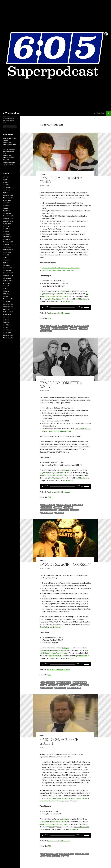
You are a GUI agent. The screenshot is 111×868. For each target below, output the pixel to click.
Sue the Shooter (47, 688)
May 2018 (6, 260)
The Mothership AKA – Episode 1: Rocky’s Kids (10, 151)
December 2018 (8, 242)
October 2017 (7, 278)
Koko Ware (75, 510)
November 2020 (8, 198)
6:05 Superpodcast (11, 113)
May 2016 (6, 322)
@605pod (66, 291)
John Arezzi (54, 685)
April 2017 (6, 294)
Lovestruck (65, 685)
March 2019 (7, 234)
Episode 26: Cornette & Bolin (61, 385)
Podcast (43, 174)
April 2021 (6, 193)
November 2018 (8, 244)
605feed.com (82, 299)
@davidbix (45, 294)
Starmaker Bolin (47, 513)
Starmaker (83, 328)
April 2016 (6, 325)
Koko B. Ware (64, 510)
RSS (49, 318)
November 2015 (8, 338)
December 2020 (8, 195)
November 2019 (8, 218)
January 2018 (7, 270)
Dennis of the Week (82, 326)
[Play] (42, 308)
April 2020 (6, 208)
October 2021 (7, 190)
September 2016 (8, 312)
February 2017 (8, 299)
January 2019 (7, 239)
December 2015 (8, 335)
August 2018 (7, 252)
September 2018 (8, 250)
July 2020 (6, 203)
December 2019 (8, 216)
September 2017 (8, 281)
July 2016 (6, 317)
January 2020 (7, 213)
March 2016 (7, 327)
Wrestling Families (74, 688)
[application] (65, 308)
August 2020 (7, 200)
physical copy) (55, 627)
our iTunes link (68, 301)
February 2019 (8, 237)
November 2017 (8, 275)
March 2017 (7, 296)
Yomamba (65, 856)
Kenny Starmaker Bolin (60, 328)
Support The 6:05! (99, 113)
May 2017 (6, 291)
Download (66, 313)
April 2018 (6, 263)
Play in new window (54, 313)
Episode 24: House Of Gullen (59, 741)
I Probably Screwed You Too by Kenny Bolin (58, 270)
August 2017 (7, 283)
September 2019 (8, 221)
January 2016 (7, 333)
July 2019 (6, 226)
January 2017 (7, 301)
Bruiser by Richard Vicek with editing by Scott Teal (61, 268)
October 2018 (7, 247)
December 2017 (8, 273)
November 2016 (8, 307)
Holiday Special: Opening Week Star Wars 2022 (9, 158)
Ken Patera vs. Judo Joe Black (60, 431)
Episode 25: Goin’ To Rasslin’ (65, 564)
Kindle (46, 627)
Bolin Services (51, 326)
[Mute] (82, 308)
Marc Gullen (46, 856)
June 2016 (6, 320)
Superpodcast (46, 331)
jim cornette (78, 505)
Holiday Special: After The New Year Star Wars (9, 164)
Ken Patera (58, 507)
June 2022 (6, 182)
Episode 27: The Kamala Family (61, 180)
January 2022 (7, 187)
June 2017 (6, 288)
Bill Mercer (51, 682)
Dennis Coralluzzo (66, 326)
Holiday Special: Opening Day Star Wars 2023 (10, 145)
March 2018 (7, 265)
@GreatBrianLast (59, 294)
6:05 (43, 326)
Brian (59, 299)
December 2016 (8, 304)
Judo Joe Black (47, 507)
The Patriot (60, 513)
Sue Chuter (84, 685)
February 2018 (8, 268)
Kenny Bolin (45, 328)
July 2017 (6, 286)
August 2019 (7, 224)
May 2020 (6, 205)
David (52, 299)
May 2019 (6, 231)
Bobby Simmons (52, 854)
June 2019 (6, 229)
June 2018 (6, 257)
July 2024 (6, 177)
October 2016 (7, 309)
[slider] (62, 308)
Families (44, 685)
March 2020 (7, 211)
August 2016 (7, 314)
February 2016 (8, 330)
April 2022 (6, 185)
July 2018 (6, 255)
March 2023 (7, 180)
